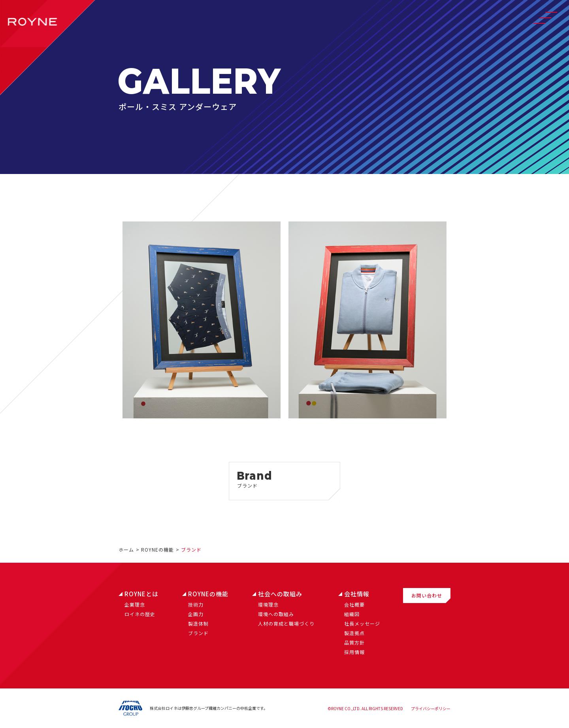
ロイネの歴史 (140, 614)
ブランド (198, 633)
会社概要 (354, 604)
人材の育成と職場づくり (286, 623)
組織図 (352, 614)
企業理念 (135, 604)
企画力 (196, 614)
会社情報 (357, 594)
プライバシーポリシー (431, 708)
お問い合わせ (427, 595)
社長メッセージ (362, 623)
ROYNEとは (141, 594)
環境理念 (268, 604)
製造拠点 (354, 633)
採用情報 (354, 652)
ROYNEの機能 (157, 549)
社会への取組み (280, 594)
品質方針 (354, 642)
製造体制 (198, 623)
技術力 (196, 604)
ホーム (126, 549)
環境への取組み (276, 614)
